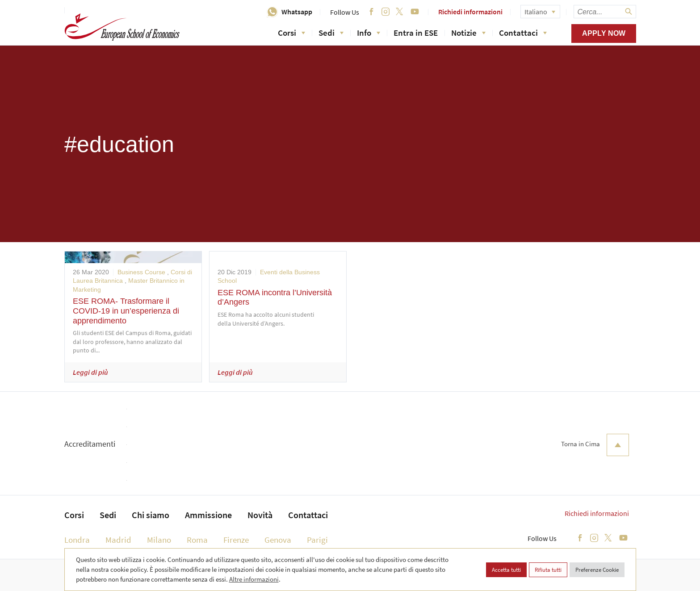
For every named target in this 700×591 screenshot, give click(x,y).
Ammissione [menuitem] (208, 515)
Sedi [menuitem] (108, 515)
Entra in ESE (416, 33)
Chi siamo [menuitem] (151, 515)
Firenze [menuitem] (236, 540)
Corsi (291, 33)
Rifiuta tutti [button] (548, 570)
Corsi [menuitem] (74, 515)
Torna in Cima (595, 445)
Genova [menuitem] (278, 540)
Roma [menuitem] (197, 540)
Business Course (141, 272)
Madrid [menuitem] (118, 540)
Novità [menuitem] (260, 515)
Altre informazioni (254, 579)
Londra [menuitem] (77, 540)
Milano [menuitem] (159, 540)
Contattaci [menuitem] (308, 515)
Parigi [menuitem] (317, 540)
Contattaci (523, 33)
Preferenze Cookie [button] (597, 570)
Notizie (468, 33)
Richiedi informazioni (470, 12)
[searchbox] (605, 12)
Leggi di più (90, 372)
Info (369, 33)
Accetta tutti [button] (506, 570)
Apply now (604, 33)
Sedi (331, 33)
